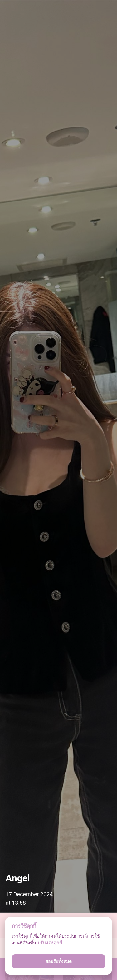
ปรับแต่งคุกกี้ (50, 943)
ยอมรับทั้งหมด (59, 961)
